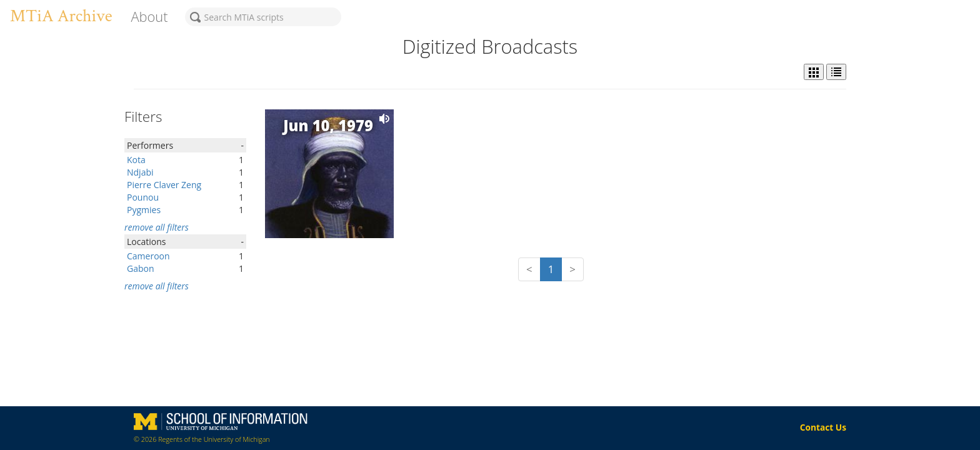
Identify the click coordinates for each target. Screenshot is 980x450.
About (149, 17)
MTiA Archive (61, 16)
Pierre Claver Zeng (164, 185)
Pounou (143, 197)
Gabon (141, 268)
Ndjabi (140, 172)
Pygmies (144, 210)
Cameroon (148, 256)
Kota (136, 160)
